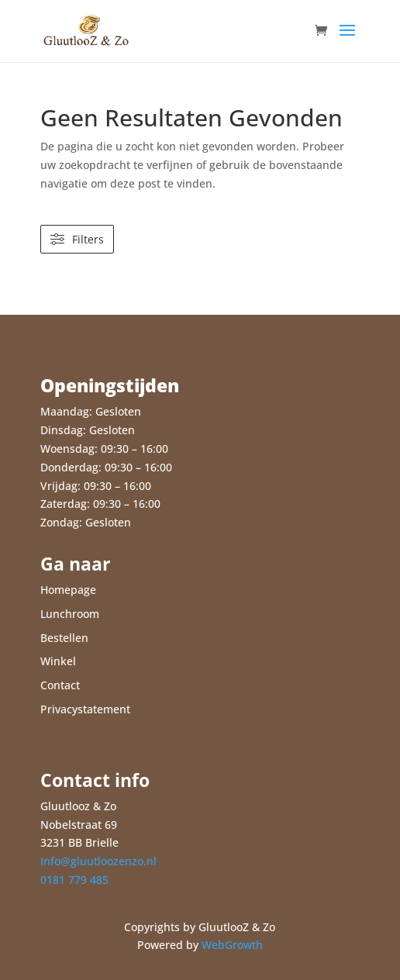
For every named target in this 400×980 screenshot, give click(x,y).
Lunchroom (70, 614)
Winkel (58, 661)
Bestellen (64, 638)
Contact (60, 685)
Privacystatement (85, 709)
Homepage (68, 590)
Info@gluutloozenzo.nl (98, 861)
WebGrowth (232, 945)
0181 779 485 (74, 880)
